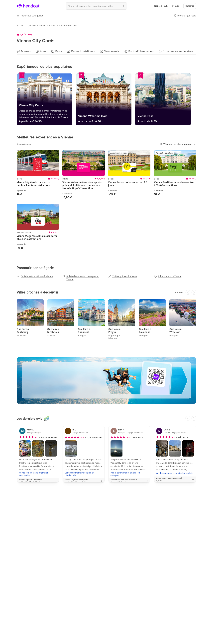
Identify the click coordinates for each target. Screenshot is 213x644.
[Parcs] (59, 51)
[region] (106, 51)
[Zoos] (43, 51)
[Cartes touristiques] (83, 51)
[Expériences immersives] (178, 51)
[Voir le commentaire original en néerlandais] (38, 474)
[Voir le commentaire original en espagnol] (129, 474)
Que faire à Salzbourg (23, 330)
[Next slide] (194, 418)
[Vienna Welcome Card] (107, 117)
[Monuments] (111, 51)
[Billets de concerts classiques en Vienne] (84, 278)
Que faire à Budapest (84, 330)
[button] (176, 6)
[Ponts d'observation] (141, 51)
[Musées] (26, 51)
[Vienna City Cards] (45, 106)
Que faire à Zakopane (145, 330)
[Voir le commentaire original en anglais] (174, 473)
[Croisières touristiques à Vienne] (35, 276)
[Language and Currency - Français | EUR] (161, 6)
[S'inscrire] (190, 6)
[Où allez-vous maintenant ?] (96, 6)
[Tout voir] (179, 292)
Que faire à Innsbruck (53, 330)
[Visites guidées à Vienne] (123, 276)
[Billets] (52, 25)
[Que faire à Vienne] (36, 25)
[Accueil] (20, 25)
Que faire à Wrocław (175, 330)
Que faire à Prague (114, 330)
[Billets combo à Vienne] (168, 276)
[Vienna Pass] (168, 117)
